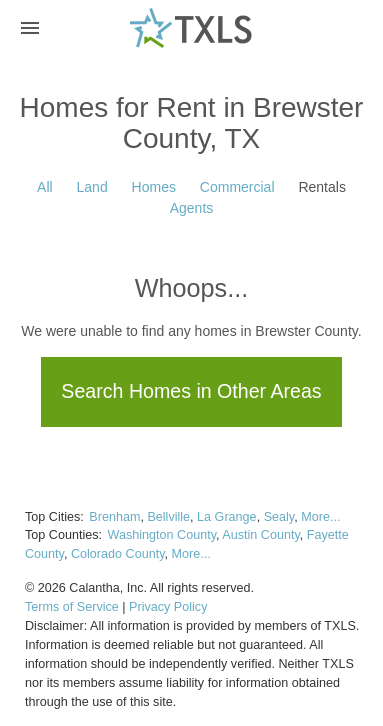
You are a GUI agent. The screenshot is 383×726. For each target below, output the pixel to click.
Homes (154, 187)
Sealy (279, 517)
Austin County (260, 535)
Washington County (162, 535)
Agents (192, 208)
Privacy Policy (168, 607)
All (45, 187)
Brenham (114, 517)
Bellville (168, 517)
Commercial (237, 187)
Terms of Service (72, 607)
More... (320, 517)
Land (92, 187)
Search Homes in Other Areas (191, 391)
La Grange (227, 517)
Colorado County (118, 554)
